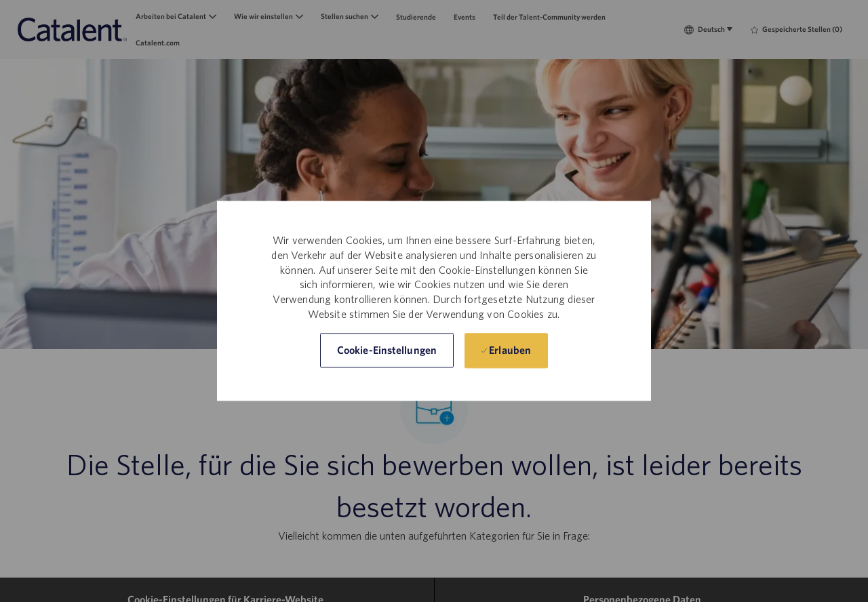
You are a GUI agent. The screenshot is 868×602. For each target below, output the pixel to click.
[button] (387, 351)
